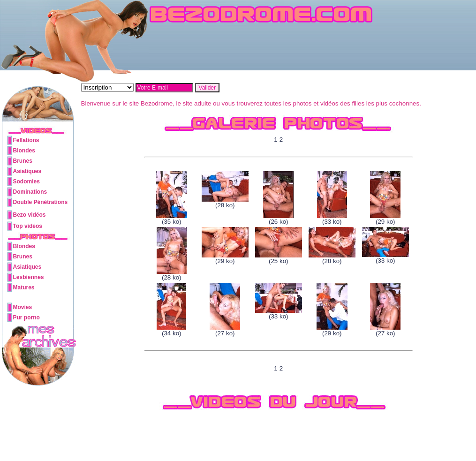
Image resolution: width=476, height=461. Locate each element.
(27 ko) (225, 330)
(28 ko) (225, 202)
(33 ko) (332, 219)
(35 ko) (172, 219)
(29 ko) (385, 219)
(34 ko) (171, 330)
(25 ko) (279, 258)
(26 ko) (278, 219)
